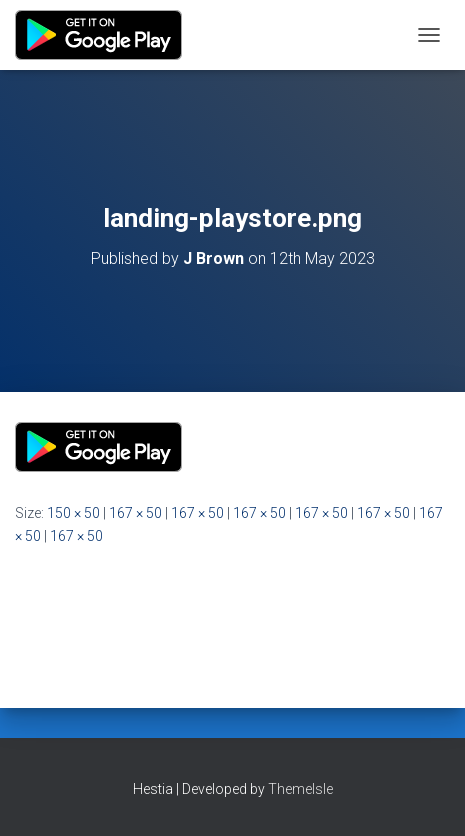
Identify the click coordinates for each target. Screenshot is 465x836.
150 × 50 (73, 513)
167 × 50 (135, 513)
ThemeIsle (300, 789)
